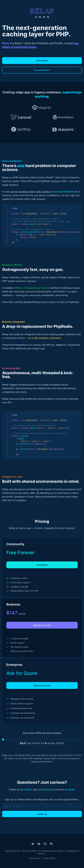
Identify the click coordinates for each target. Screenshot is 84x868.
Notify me (42, 814)
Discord (47, 790)
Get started (42, 61)
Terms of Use (34, 858)
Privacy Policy (49, 858)
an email (69, 790)
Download (42, 565)
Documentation (42, 70)
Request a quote (42, 685)
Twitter (28, 790)
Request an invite (42, 625)
